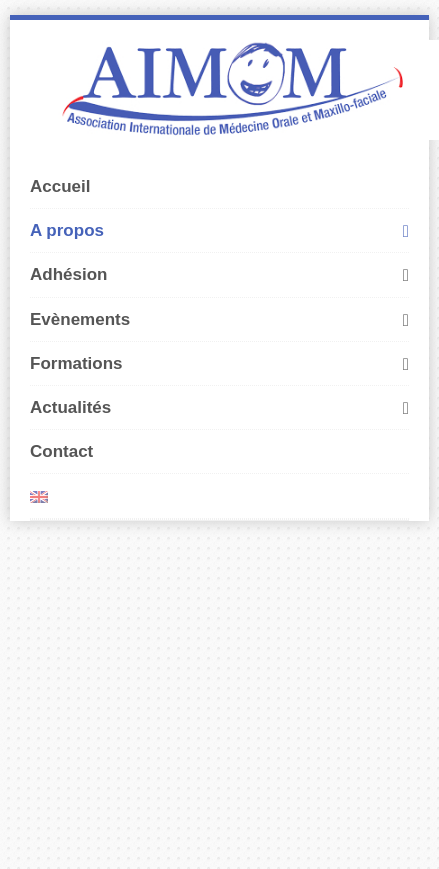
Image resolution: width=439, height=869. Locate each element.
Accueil (60, 186)
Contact (61, 451)
